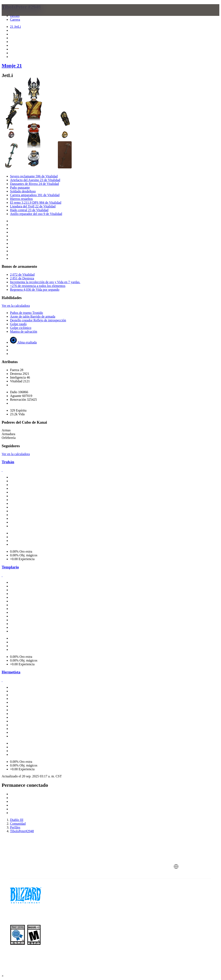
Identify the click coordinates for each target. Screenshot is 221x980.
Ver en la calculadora (16, 306)
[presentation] (18, 15)
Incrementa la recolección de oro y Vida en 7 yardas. (45, 282)
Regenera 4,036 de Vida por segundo (35, 290)
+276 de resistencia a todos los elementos (38, 286)
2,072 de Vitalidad (22, 275)
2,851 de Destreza (22, 278)
